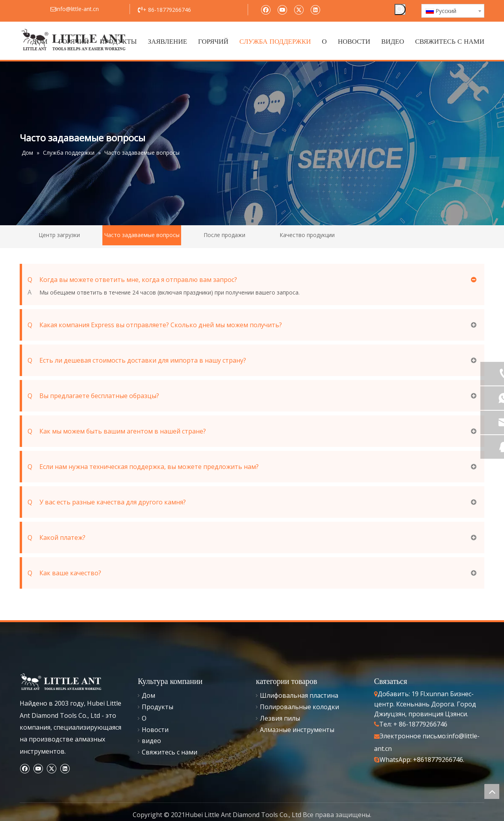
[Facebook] (266, 9)
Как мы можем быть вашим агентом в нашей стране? (117, 431)
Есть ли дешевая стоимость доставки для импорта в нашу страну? (137, 360)
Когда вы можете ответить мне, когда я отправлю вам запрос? (132, 280)
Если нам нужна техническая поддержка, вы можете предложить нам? (143, 467)
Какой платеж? (57, 537)
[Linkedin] (315, 9)
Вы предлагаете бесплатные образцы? (93, 396)
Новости (155, 730)
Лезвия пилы (280, 718)
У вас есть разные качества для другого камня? (107, 502)
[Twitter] (299, 9)
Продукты (157, 707)
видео (151, 741)
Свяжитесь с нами (170, 752)
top (492, 791)
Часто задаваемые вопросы (142, 235)
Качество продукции (307, 235)
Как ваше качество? (64, 573)
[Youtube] (282, 9)
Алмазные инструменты (297, 730)
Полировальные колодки (299, 707)
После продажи (224, 235)
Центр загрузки (59, 235)
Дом (148, 695)
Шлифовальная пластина (299, 695)
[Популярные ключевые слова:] (400, 9)
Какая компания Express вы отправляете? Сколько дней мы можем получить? (155, 325)
